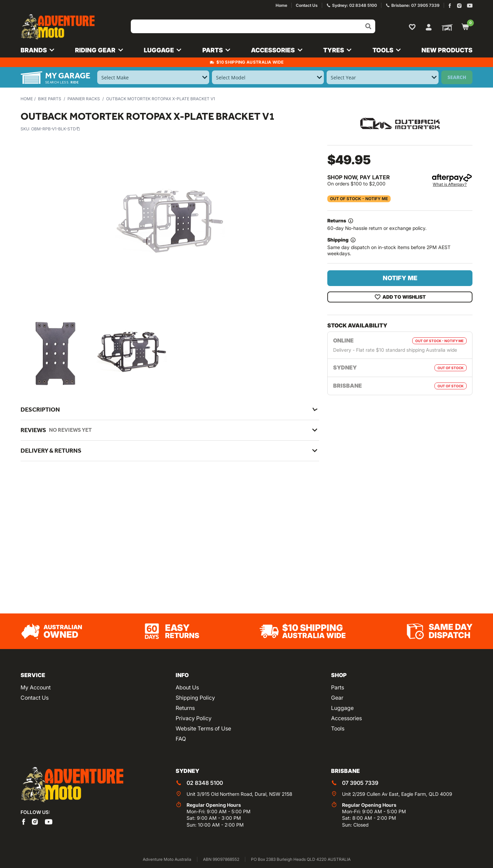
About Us (187, 687)
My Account (36, 687)
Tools (338, 728)
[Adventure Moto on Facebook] (450, 6)
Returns (185, 708)
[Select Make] (153, 77)
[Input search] (253, 26)
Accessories (346, 718)
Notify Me (400, 278)
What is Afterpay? (450, 184)
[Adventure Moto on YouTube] (470, 6)
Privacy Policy (194, 718)
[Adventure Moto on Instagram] (459, 6)
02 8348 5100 (205, 783)
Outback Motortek (84, 508)
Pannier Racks (84, 99)
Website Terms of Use (203, 728)
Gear (337, 698)
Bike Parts (50, 99)
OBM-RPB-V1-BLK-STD (56, 129)
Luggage (342, 708)
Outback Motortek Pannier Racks (103, 517)
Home (27, 99)
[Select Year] (383, 77)
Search (457, 77)
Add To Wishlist (400, 297)
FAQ (181, 739)
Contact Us (35, 698)
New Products (447, 50)
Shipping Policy (195, 698)
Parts (338, 687)
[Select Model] (268, 77)
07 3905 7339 (360, 783)
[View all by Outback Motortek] (400, 123)
